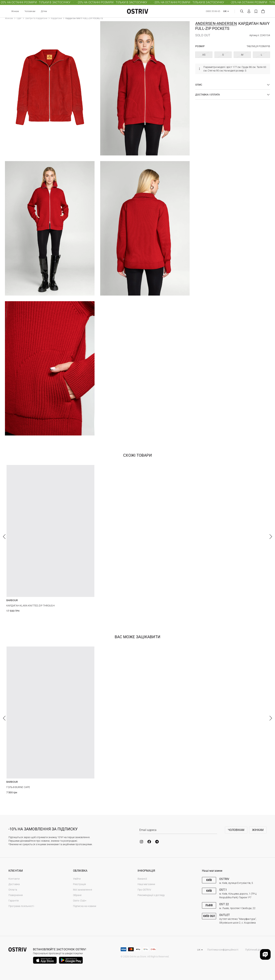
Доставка (14, 884)
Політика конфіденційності (223, 950)
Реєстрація (79, 884)
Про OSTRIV (144, 890)
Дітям (44, 11)
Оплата (13, 890)
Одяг (19, 18)
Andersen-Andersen (216, 24)
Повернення (16, 895)
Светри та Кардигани (36, 18)
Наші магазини (146, 884)
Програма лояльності (21, 906)
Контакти (14, 879)
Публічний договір (256, 950)
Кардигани (56, 18)
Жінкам (15, 11)
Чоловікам (30, 11)
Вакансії (142, 879)
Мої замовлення (83, 890)
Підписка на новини (85, 906)
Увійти (77, 879)
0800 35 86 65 (213, 11)
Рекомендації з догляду (151, 895)
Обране (77, 895)
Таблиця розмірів (258, 46)
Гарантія (14, 901)
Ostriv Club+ (80, 901)
